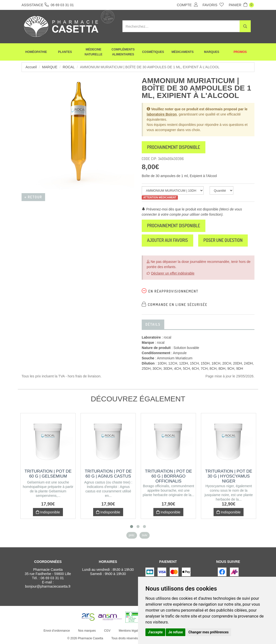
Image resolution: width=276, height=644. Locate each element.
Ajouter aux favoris (168, 241)
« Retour (33, 197)
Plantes (65, 52)
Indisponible (48, 513)
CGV (107, 631)
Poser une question (224, 241)
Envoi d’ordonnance (57, 631)
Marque (50, 67)
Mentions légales (130, 631)
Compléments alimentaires (123, 52)
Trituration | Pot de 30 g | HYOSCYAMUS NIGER (229, 477)
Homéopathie (36, 52)
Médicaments (182, 52)
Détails (153, 325)
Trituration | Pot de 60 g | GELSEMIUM (48, 474)
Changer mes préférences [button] (209, 632)
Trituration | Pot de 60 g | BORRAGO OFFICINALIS (168, 477)
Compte (187, 5)
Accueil (31, 67)
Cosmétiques (153, 52)
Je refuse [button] (176, 632)
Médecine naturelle (94, 52)
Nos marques (87, 631)
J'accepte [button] (155, 632)
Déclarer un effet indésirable (173, 274)
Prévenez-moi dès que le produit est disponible (180, 209)
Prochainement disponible (174, 147)
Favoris (213, 5)
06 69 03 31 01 (52, 578)
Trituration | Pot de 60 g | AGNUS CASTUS (108, 474)
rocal (69, 67)
